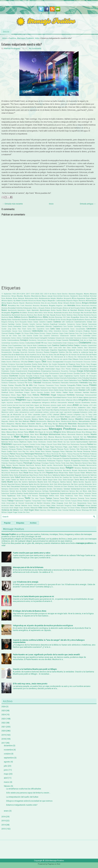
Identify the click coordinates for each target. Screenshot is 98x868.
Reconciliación (58, 465)
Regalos (33, 468)
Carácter (70, 326)
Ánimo (78, 306)
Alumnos (29, 303)
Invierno (10, 405)
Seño (56, 484)
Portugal (94, 456)
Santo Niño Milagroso (51, 482)
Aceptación (74, 296)
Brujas (69, 320)
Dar (64, 348)
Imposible (37, 400)
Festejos (4, 385)
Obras (35, 442)
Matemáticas (6, 426)
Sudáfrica (13, 493)
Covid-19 (39, 343)
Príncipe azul (92, 458)
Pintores (86, 454)
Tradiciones (19, 501)
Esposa (43, 378)
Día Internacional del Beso (84, 357)
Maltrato (26, 421)
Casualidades (81, 329)
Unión (3, 503)
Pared (34, 449)
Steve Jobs (87, 491)
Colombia (86, 336)
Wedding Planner (75, 510)
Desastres (32, 352)
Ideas (81, 397)
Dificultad (24, 362)
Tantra (4, 496)
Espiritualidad (35, 378)
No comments (35, 48)
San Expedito (84, 477)
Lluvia (22, 417)
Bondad (32, 320)
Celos (46, 331)
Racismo (78, 463)
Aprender (35, 310)
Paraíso (19, 449)
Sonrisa (18, 491)
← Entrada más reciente (13, 204)
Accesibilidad (58, 296)
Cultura (11, 348)
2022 (42, 294)
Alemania (82, 301)
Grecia (11, 392)
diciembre (8, 746)
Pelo (75, 452)
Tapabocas (11, 496)
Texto (27, 498)
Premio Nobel (30, 458)
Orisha (38, 444)
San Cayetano (64, 477)
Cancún (4, 326)
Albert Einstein (22, 301)
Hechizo (93, 392)
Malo (20, 421)
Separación (67, 484)
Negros (27, 439)
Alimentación (91, 301)
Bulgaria (5, 322)
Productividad (24, 461)
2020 (37, 294)
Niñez (77, 439)
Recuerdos (68, 465)
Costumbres (30, 343)
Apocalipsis (22, 310)
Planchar (5, 456)
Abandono (72, 294)
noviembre (8, 750)
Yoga (15, 512)
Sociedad (23, 489)
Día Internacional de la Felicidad (13, 357)
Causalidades (6, 331)
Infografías (83, 400)
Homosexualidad (91, 395)
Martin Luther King (44, 424)
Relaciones (55, 468)
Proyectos (20, 463)
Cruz (10, 345)
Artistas (50, 313)
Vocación (54, 510)
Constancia (32, 340)
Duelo (9, 367)
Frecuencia (5, 388)
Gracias (82, 390)
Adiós (36, 298)
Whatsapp (85, 510)
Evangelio (9, 380)
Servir (95, 484)
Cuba (24, 345)
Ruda (46, 475)
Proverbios (12, 463)
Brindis (64, 320)
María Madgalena (8, 424)
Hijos (24, 395)
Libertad (56, 414)
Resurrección (6, 473)
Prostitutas (85, 461)
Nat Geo (83, 437)
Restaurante (92, 470)
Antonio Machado (86, 308)
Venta (74, 506)
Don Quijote (53, 364)
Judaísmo (81, 408)
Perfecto (94, 452)
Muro (45, 437)
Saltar (13, 477)
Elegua (58, 369)
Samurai (39, 477)
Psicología (28, 463)
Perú (45, 454)
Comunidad (69, 338)
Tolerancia (73, 498)
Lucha (79, 417)
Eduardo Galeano (66, 367)
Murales (40, 437)
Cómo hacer (34, 338)
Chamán (94, 331)
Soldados (60, 489)
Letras (4, 415)
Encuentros (65, 371)
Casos (72, 329)
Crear (45, 343)
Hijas (19, 395)
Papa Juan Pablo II (71, 447)
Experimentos (37, 380)
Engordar (23, 373)
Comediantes (6, 338)
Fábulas (45, 380)
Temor (62, 496)
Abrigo (14, 296)
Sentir (52, 484)
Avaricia (23, 315)
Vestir (11, 508)
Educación (77, 366)
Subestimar (5, 493)
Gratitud (5, 392)
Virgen (31, 510)
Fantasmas (12, 383)
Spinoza (72, 491)
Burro (17, 322)
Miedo (32, 432)
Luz (12, 419)
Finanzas (42, 385)
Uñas (53, 503)
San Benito (55, 477)
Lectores (46, 412)
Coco (41, 336)
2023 (46, 294)
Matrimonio (34, 426)
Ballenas (70, 315)
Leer (57, 412)
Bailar (64, 315)
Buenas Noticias (91, 320)
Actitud (86, 296)
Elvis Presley (66, 369)
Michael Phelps (23, 432)
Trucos (62, 501)
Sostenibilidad (55, 491)
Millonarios (71, 432)
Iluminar (12, 400)
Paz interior (30, 452)
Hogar (53, 395)
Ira (14, 405)
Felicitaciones (47, 383)
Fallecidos (73, 380)
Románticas (24, 475)
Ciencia (72, 333)
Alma (4, 303)
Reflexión (6, 468)
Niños (82, 439)
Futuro (54, 388)
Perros (13, 454)
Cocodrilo (47, 336)
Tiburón (42, 498)
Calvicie (4, 324)
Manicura (51, 421)
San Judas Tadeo (9, 480)
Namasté (76, 437)
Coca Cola (22, 336)
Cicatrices (55, 333)
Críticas (5, 345)
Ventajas (81, 505)
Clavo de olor (7, 336)
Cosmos (22, 343)
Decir (86, 348)
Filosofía (18, 385)
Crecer (50, 343)
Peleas (63, 452)
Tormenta (81, 498)
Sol (55, 489)
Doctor (35, 364)
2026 (4, 707)
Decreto (14, 350)
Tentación (87, 496)
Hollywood (61, 395)
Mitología (89, 432)
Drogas (94, 364)
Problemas (14, 461)
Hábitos (59, 392)
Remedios (78, 468)
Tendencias (69, 496)
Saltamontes (6, 477)
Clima (15, 336)
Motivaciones (55, 434)
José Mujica (40, 408)
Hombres (71, 395)
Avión (40, 315)
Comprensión (60, 338)
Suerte (26, 493)
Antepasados (28, 308)
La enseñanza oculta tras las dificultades (24, 789)
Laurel (32, 412)
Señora (60, 484)
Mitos (95, 432)
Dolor (40, 364)
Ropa (31, 475)
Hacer (71, 392)
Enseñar (46, 373)
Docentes (28, 364)
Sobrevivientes (14, 489)
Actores (9, 298)
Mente (86, 429)
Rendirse (85, 468)
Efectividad (93, 367)
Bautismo (5, 317)
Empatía (93, 369)
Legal (61, 412)
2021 (4, 727)
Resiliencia (58, 470)
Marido (18, 424)
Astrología (77, 313)
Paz (24, 451)
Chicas (27, 333)
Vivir (49, 510)
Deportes (54, 350)
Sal (89, 475)
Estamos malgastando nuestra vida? (22, 44)
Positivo (5, 458)
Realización (30, 465)
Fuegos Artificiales (33, 388)
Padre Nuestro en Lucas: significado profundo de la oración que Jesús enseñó (46, 655)
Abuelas (20, 296)
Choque (48, 333)
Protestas (5, 463)
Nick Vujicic (64, 439)
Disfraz (94, 362)
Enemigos (73, 371)
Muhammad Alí (7, 437)
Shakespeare (25, 487)
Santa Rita (18, 482)
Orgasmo (25, 444)
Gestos (76, 390)
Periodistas (5, 454)
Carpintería (40, 329)
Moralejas (44, 434)
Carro (47, 329)
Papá (47, 447)
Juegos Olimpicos (8, 410)
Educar (86, 366)
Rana (90, 463)
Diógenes (38, 362)
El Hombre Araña (27, 369)
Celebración (27, 331)
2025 (4, 711)
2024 (4, 715)
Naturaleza (92, 437)
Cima (77, 333)
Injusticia (10, 403)
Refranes (26, 468)
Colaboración (64, 336)
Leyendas (37, 414)
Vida (37, 38)
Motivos (64, 434)
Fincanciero (50, 385)
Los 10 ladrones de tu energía (26, 582)
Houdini (27, 398)
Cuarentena (17, 345)
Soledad (67, 489)
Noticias (5, 442)
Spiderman (65, 491)
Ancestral (28, 306)
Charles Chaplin (14, 333)
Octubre (50, 442)
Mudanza (80, 434)
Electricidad (50, 369)
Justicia (25, 410)
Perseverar (20, 454)
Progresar (60, 461)
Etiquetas (20, 523)
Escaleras (5, 376)
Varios (30, 506)
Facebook (53, 380)
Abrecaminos (6, 296)
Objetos (30, 442)
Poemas (56, 456)
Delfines (25, 350)
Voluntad (65, 510)
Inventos (94, 403)
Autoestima (6, 315)
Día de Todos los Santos (45, 355)
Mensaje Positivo (41, 429)
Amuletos (12, 305)
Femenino (56, 383)
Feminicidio (74, 383)
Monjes (27, 434)
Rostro (41, 475)
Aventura (30, 315)
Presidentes (74, 458)
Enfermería (15, 373)
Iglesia (86, 397)
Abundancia (36, 296)
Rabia (72, 463)
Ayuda (53, 315)
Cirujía (85, 333)
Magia (94, 419)
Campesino (71, 324)
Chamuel (5, 333)
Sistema (85, 487)
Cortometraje (6, 343)
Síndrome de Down (61, 487)
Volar (60, 510)
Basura (94, 315)
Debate (74, 348)
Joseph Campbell (52, 408)
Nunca (16, 442)
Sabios (63, 475)
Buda (75, 320)
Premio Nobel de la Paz (44, 458)
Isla (24, 405)
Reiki (44, 468)
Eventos (16, 380)
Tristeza (56, 501)
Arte (36, 313)
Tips (67, 498)
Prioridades (5, 461)
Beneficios (33, 317)
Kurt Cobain (72, 410)
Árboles (81, 310)
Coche (36, 336)
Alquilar (16, 303)
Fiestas (11, 385)
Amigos (85, 303)
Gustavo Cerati (49, 392)
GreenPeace (19, 392)
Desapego (16, 352)
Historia (36, 395)
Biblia (45, 317)
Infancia (69, 400)
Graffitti (94, 390)
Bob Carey (89, 317)
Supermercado (66, 493)
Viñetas (78, 508)
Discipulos (68, 362)
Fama (79, 380)
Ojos (68, 442)
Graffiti (88, 390)
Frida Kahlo (14, 388)
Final (35, 385)
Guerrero (40, 392)
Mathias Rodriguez (12, 48)
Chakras (87, 331)
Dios (44, 362)
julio (6, 766)
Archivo (33, 523)
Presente (66, 458)
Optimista (93, 442)
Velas (53, 505)
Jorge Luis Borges (28, 408)
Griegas (27, 392)
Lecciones (39, 412)
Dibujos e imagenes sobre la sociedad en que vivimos (29, 801)
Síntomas (71, 487)
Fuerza (43, 388)
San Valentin (37, 480)
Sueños (20, 493)
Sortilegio (45, 491)
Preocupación (57, 458)
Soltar (89, 489)
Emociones (84, 369)
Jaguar (37, 405)
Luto (8, 419)
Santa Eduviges (68, 480)
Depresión (72, 350)
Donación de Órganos (67, 364)
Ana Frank (21, 306)
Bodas (9, 320)
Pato (78, 449)
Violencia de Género (10, 510)
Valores (24, 505)
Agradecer (81, 298)
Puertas (58, 463)
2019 (4, 735)
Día (67, 352)
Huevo (41, 398)
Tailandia (88, 493)
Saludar (28, 477)
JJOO (91, 405)
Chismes (42, 333)
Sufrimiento (34, 493)
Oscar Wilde (57, 444)
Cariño (91, 326)
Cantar (24, 326)
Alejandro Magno (72, 301)
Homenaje (80, 395)
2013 (4, 829)
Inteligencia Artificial (49, 403)
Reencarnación (91, 465)
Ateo (82, 313)
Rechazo (38, 465)
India (58, 400)
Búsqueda (23, 322)
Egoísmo (9, 369)
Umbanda (93, 501)
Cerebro (72, 331)
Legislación (68, 412)
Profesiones (42, 461)
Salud (18, 477)
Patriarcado (84, 449)
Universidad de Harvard (15, 503)
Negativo (13, 439)
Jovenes (62, 408)
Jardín (64, 405)
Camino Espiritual (50, 324)
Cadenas (57, 322)
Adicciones (29, 298)
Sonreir (12, 491)
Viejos (58, 508)
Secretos (81, 482)
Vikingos (64, 508)
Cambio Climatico (22, 324)
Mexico (9, 432)
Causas (15, 331)
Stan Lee (79, 491)
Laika (16, 412)
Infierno (75, 400)
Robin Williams (87, 473)
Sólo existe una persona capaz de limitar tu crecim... (28, 793)
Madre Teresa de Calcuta (49, 419)
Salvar (34, 477)
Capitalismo (58, 326)
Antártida (20, 308)
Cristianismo (85, 343)
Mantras (75, 421)
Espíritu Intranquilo (9, 378)
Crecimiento (57, 343)
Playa (36, 456)
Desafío (86, 350)
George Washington (66, 390)
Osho (64, 444)
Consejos (24, 340)
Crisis (76, 343)
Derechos (79, 350)
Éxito (30, 380)
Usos (74, 503)
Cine (81, 333)
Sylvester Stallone (78, 493)
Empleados (5, 371)
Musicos (58, 437)
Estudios (93, 378)
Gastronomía (16, 390)
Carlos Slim (31, 329)
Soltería (94, 489)
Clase (95, 333)
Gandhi (4, 390)
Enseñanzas (37, 373)
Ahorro (4, 301)
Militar (64, 432)
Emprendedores (34, 371)
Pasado (54, 449)
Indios (63, 400)
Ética (3, 380)
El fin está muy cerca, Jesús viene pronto (30, 684)
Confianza (92, 338)
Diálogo (50, 359)
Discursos (87, 362)
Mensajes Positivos (25, 38)
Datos (69, 348)
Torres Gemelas (91, 498)
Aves (35, 315)
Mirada (79, 432)
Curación (33, 348)
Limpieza (77, 414)
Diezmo (9, 362)
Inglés (4, 403)
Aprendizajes (45, 310)
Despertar (54, 352)
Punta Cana (65, 463)
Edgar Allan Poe (42, 367)
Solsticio (83, 489)
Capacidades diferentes (44, 326)
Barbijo (81, 315)
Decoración (6, 350)
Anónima (93, 306)
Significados (42, 486)
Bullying (11, 322)
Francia (85, 385)
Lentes (90, 412)
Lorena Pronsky (42, 417)
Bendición (24, 317)
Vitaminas (43, 510)
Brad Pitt (47, 320)
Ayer (48, 315)
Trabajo (11, 501)
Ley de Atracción (14, 414)
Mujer (17, 437)
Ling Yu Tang (87, 415)
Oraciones (7, 444)
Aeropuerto (67, 298)
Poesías (63, 456)
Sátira (75, 482)
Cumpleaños (19, 348)
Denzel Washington (43, 350)
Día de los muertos (29, 355)
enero (6, 811)
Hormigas (5, 398)
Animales (71, 305)
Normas (94, 439)
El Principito (39, 369)
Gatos (27, 390)
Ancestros (36, 306)
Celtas (51, 331)
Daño (60, 348)
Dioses (50, 362)
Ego (3, 369)
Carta (52, 329)
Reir (48, 468)
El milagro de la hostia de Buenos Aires (30, 611)
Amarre (66, 303)
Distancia (12, 364)
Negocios (20, 439)
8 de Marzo (52, 294)
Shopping (33, 487)
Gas (9, 390)
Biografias (75, 317)
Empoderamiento (21, 371)
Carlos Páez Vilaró (19, 329)
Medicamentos (50, 426)
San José (93, 477)
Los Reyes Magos (63, 417)
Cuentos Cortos (66, 345)
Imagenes (21, 400)
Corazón (65, 340)
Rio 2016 (42, 473)
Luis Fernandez (87, 417)
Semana (18, 484)
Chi (23, 333)
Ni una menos (54, 439)
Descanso (40, 352)
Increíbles (53, 400)
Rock (95, 473)
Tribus (44, 501)
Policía (74, 456)
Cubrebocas (42, 345)
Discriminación (77, 362)
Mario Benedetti (28, 424)
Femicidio (65, 383)
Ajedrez (10, 301)
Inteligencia (36, 402)
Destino (62, 352)
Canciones (92, 324)
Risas (56, 473)
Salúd (23, 477)
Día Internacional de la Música (62, 357)
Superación (55, 493)
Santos (63, 482)
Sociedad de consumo (37, 489)
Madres (64, 419)
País (95, 444)
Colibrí (79, 336)
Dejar (19, 350)
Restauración (83, 470)
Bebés (11, 317)
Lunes (4, 419)
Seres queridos (79, 484)
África (74, 298)
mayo (6, 774)
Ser (72, 484)
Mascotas (72, 424)
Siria (80, 487)
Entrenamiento (54, 373)
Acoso (81, 296)
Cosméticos (15, 343)
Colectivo (73, 336)
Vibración (34, 508)
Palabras (12, 447)
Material (15, 426)
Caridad (85, 326)
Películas (69, 451)
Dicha (81, 359)
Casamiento (65, 329)
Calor (95, 322)
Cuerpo (77, 345)
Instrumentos (26, 403)
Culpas (4, 348)
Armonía (31, 313)
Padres (90, 444)
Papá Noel (84, 447)
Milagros (57, 432)
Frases (93, 385)
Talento (94, 493)
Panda (22, 447)
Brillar (58, 320)
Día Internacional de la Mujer (38, 357)
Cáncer (84, 324)
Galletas (94, 388)
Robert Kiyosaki (74, 473)
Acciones (66, 296)
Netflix (46, 439)
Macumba (27, 419)
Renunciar (93, 468)
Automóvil (16, 315)
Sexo (8, 486)
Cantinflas (31, 326)
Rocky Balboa (14, 475)
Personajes (29, 454)
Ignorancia (93, 398)
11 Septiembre (7, 294)
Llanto (12, 417)
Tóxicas (4, 501)
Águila (94, 298)
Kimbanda (64, 410)
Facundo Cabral (63, 380)
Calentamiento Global (83, 322)
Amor (4, 305)
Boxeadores (40, 320)
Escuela (29, 376)
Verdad (94, 505)
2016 (23, 294)
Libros (63, 414)
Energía (80, 371)
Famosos (92, 380)
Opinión (73, 442)
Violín (22, 510)
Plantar (18, 456)
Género (51, 390)
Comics (14, 338)
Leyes (44, 414)
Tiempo (49, 498)
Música (51, 437)
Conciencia (77, 338)
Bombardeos (17, 320)
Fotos (79, 385)
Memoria (23, 429)
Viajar (16, 508)
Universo (47, 503)
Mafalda (87, 419)
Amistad (93, 303)
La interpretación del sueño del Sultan (22, 797)
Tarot (29, 496)
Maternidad (23, 426)
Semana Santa (27, 484)
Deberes (80, 348)
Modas (4, 434)
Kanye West (50, 410)
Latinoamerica (24, 412)
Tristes (49, 501)
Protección (93, 461)
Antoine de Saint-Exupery (54, 308)
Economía (28, 367)
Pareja (40, 449)
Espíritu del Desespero (88, 376)
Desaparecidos (7, 352)
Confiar (4, 340)
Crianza (70, 343)
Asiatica (65, 313)
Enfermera (6, 373)
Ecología (21, 366)
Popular (7, 523)
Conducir (85, 338)
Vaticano (36, 506)
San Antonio (47, 477)
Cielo (66, 333)
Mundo (33, 437)
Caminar (39, 324)
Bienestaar (59, 317)
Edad (34, 366)
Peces (43, 452)
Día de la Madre (15, 355)
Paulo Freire (17, 452)
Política (80, 456)
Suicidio (42, 493)
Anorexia (5, 308)
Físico (57, 385)
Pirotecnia (93, 454)
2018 (33, 294)
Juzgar (39, 410)
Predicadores (13, 458)
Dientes (94, 359)
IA (77, 398)
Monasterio (20, 434)
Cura (26, 348)
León (95, 412)
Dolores (45, 364)
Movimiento (71, 434)
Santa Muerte (7, 482)
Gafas (88, 388)
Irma (20, 405)
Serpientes (89, 484)
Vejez (48, 505)
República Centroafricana (11, 470)
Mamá (33, 421)
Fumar (49, 388)
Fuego (24, 388)
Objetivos (23, 442)
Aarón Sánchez (63, 294)
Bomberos (25, 320)
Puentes (52, 463)
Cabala (36, 322)
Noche (88, 439)
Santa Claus (58, 480)
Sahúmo (85, 475)
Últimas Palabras (83, 501)
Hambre (86, 392)
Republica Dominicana (28, 470)
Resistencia (67, 470)
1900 (14, 294)
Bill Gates (67, 317)
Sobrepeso (5, 489)
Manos (58, 421)
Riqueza (50, 473)
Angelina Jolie (61, 306)
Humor (64, 397)
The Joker (35, 498)
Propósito (67, 461)
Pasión (66, 449)
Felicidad (37, 383)
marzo (7, 782)
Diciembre (87, 359)
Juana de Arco (72, 408)
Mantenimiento (66, 421)
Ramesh (85, 463)
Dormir (83, 364)
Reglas (39, 468)
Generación (44, 390)
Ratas (95, 463)
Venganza (68, 506)
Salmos (93, 475)
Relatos (62, 468)
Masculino (93, 424)
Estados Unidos (53, 378)
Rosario (36, 475)
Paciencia (83, 444)
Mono (32, 434)
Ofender (60, 442)
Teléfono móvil (54, 496)
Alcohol (39, 301)
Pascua (60, 449)
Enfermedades (90, 371)
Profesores (51, 461)
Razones (16, 465)
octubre (7, 754)
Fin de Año (28, 385)
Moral (37, 434)
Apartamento (12, 310)
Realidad (22, 465)
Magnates (5, 421)
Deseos (47, 352)
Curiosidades (42, 348)
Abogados (80, 294)
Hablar (65, 392)
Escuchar (22, 376)
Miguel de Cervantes (46, 432)
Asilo (71, 313)
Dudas (4, 367)
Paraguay (12, 449)
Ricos (31, 473)
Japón (59, 405)
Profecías (33, 461)
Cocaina (29, 336)
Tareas (24, 496)
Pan (17, 447)
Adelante (21, 298)
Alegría (45, 301)
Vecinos (43, 506)
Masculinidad (83, 424)
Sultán (48, 493)
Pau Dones (93, 449)
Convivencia (51, 340)
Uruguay (60, 503)
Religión (70, 468)
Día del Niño (81, 355)
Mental (80, 429)
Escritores (14, 376)
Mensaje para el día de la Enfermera (28, 567)
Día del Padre (91, 355)
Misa (83, 432)
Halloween (78, 392)
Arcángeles (6, 313)
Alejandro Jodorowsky (57, 301)
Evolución (23, 380)
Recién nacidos (47, 465)
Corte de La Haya (86, 340)
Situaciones (93, 487)
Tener (76, 496)
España (48, 376)
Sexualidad (15, 486)
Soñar (24, 491)
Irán (17, 405)
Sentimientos (45, 484)
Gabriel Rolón (80, 388)
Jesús (75, 405)
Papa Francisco (56, 447)
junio (6, 770)
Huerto (36, 398)
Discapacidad (58, 362)
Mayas (41, 426)
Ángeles (52, 305)
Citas (90, 333)
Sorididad (31, 491)
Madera (35, 419)
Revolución (15, 473)
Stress (94, 491)
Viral (26, 510)
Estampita (63, 378)
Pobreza (48, 456)
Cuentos (12, 38)
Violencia (93, 508)
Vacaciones (82, 503)
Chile (31, 333)
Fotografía (71, 385)
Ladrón (11, 412)
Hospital (21, 397)
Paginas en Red (54, 864)
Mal (17, 421)
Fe (26, 383)
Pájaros (5, 447)
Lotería (73, 417)
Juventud (32, 410)
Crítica (94, 343)
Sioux (77, 487)
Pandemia (29, 447)
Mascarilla (63, 424)
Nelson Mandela (36, 439)
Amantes (54, 303)
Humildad (57, 397)
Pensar (80, 451)
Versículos (5, 508)
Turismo (68, 501)
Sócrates (50, 489)
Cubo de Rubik (32, 345)
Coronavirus (74, 340)
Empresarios (46, 371)
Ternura (21, 498)
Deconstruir (93, 348)
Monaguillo (11, 434)
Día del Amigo (59, 355)
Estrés (80, 378)
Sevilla (4, 487)
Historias (45, 395)
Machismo (19, 419)
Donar (78, 364)
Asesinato (58, 313)
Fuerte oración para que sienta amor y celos (32, 553)
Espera (61, 376)
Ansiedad (12, 308)
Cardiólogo (78, 326)
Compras (51, 338)
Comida (26, 338)
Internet (71, 402)
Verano (88, 506)
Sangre (50, 480)
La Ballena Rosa (82, 410)
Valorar (18, 505)
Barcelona (87, 315)
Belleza (17, 317)
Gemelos (37, 390)
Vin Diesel (71, 508)
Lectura (52, 412)
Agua (88, 298)
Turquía (74, 501)
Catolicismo (91, 329)
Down (88, 364)
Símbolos (50, 487)
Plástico (30, 456)
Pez (60, 454)
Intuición (78, 403)
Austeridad (88, 313)
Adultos (60, 298)
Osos (68, 444)
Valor (12, 505)
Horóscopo (13, 398)
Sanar (45, 480)
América (78, 303)
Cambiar (11, 324)
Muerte (94, 434)
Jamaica (53, 405)
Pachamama (75, 444)
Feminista (83, 383)
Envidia (77, 373)
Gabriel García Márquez (66, 388)
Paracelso (5, 449)
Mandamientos (41, 421)
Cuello (49, 345)
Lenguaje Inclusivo (80, 412)
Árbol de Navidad (70, 310)
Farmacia (21, 383)
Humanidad (48, 398)
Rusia (50, 475)
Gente (56, 390)
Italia (32, 405)
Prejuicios (22, 458)
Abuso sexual (47, 296)
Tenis (81, 496)
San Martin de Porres (24, 480)
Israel (28, 405)
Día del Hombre (71, 355)
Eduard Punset (54, 367)
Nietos (72, 439)
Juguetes (18, 410)
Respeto (75, 470)
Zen (24, 512)
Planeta (11, 456)
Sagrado (78, 475)
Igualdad (5, 400)
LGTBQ (49, 415)
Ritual (61, 473)
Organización (17, 444)
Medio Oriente (91, 426)
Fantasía (5, 383)
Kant (44, 410)
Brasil (53, 320)
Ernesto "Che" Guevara (88, 373)
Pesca (49, 454)
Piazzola (76, 454)
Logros (33, 417)
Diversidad (19, 364)
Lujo (95, 417)
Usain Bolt (68, 503)
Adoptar (53, 298)
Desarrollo (24, 352)
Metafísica (93, 429)
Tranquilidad (36, 501)
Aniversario (86, 306)
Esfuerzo (36, 376)
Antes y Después (39, 308)
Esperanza (69, 376)
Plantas (24, 456)
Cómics (19, 338)
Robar (66, 473)
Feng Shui (92, 383)
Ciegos (61, 333)
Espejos (55, 376)
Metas (4, 432)
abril (6, 778)
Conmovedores (13, 340)
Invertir (4, 405)
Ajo (15, 301)
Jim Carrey (84, 405)
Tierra (62, 498)
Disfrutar (5, 364)
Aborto (87, 294)
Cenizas (65, 331)
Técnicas (35, 496)
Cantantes (17, 326)
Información (92, 400)
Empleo (12, 371)
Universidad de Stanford (34, 503)
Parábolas (93, 447)
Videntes (46, 508)
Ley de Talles (27, 415)
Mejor (11, 429)
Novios (11, 442)
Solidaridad (75, 489)
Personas (38, 454)
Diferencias (16, 362)
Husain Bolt (72, 398)
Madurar (71, 419)
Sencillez (37, 484)
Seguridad (11, 484)
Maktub (12, 421)
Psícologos (45, 463)
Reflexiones (17, 468)
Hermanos (6, 395)
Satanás (69, 482)
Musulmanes (67, 437)
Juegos (94, 408)
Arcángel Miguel (91, 310)
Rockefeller (5, 475)
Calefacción (70, 322)
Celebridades (37, 331)
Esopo (42, 376)
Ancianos (44, 305)
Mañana (94, 421)
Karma (57, 410)
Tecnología (43, 496)
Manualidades (84, 421)
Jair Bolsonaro (45, 405)
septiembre (9, 758)
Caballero (42, 322)
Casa (58, 329)
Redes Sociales (79, 465)
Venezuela (60, 506)
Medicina (60, 426)
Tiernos (56, 498)
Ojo (65, 442)
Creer (65, 343)
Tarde (19, 496)
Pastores (73, 449)
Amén (72, 303)
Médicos (68, 426)
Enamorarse (56, 371)
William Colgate (7, 512)
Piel (81, 454)
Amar (60, 303)
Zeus (28, 512)
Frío (20, 388)
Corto (95, 340)
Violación (85, 508)
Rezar (26, 473)
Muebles (87, 434)
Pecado (38, 452)
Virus (37, 510)
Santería (25, 482)
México (15, 432)
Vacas (90, 503)
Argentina (15, 313)
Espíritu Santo (23, 378)
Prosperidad (76, 461)
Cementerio (57, 331)
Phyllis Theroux (67, 454)
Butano (30, 322)
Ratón (3, 465)
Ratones (9, 465)
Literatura (5, 417)
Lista (95, 414)
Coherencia (55, 336)
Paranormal (27, 449)
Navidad (5, 439)
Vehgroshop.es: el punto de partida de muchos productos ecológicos (43, 626)
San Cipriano (74, 477)
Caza (20, 331)
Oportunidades (82, 442)
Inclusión (45, 400)
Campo (78, 324)
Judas (89, 408)
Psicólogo (37, 463)
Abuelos (27, 296)
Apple (29, 310)
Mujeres (25, 437)
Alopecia (9, 303)
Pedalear (48, 452)
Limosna (70, 415)
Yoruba (20, 512)
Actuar (15, 298)
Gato (23, 390)
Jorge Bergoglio (14, 408)
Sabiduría (56, 475)
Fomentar (63, 385)
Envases (70, 373)
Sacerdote (70, 475)
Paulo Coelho (7, 451)
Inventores (86, 402)
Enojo (29, 373)
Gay (32, 390)
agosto (7, 762)
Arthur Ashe (43, 313)
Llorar (17, 417)
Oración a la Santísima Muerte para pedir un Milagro (35, 669)
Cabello (49, 322)
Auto (95, 313)
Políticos (87, 456)
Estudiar (86, 378)
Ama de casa (46, 303)
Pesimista (55, 454)
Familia (85, 380)
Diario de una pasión (60, 359)
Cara (65, 326)
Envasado (63, 373)
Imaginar (30, 400)
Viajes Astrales (24, 508)
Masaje (55, 424)
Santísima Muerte (36, 482)
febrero (7, 786)
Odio (55, 442)
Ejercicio (16, 369)
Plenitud (41, 456)
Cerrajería (79, 331)
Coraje (58, 340)
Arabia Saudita (56, 310)
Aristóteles (24, 313)
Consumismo (42, 340)
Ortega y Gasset (46, 444)
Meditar (5, 429)
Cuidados (84, 345)
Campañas (62, 324)
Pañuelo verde (39, 447)
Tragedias (28, 501)
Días (70, 359)
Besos (40, 317)
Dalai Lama (53, 348)
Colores (94, 336)
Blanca (82, 317)
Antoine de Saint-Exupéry (71, 308)
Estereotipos (72, 378)
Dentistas (32, 350)
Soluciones (5, 491)
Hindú (29, 395)
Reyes (21, 473)
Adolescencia (44, 298)
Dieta (4, 362)
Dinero (31, 362)
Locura (28, 417)
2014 (19, 294)
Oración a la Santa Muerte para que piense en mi (33, 596)
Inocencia (17, 403)
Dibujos (75, 359)
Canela (10, 326)
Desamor (93, 350)
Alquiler (22, 303)
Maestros (79, 419)
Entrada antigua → (88, 204)
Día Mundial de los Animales (36, 359)
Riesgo (36, 473)
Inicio (6, 32)
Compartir (43, 338)
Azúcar (59, 315)
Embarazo (75, 369)
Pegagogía (56, 452)
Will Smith (93, 510)
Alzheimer (37, 303)
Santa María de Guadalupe (85, 480)
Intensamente (62, 403)
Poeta (69, 456)
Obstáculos (42, 442)
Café (63, 322)
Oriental (32, 444)
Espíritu (76, 376)
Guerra (33, 392)
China (36, 333)
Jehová (69, 405)
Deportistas (62, 350)
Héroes (13, 395)
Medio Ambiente (79, 426)
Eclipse (14, 367)
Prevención (83, 458)
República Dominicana (46, 470)
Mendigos (30, 429)
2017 (28, 294)
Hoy (32, 398)
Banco (76, 315)
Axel (44, 315)
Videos (52, 508)
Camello (32, 324)
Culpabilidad (92, 345)
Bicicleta (52, 317)
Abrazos (93, 294)
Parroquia (46, 449)
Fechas (30, 383)
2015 (4, 821)
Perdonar (87, 451)
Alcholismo (32, 301)
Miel (37, 432)
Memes (16, 429)
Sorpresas (38, 491)
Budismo (81, 320)
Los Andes (52, 417)
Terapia (15, 498)
